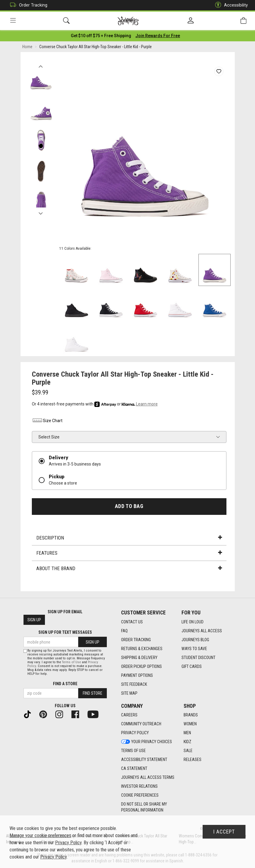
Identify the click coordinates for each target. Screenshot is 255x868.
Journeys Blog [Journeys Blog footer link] (195, 640)
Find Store (93, 693)
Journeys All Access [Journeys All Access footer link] (202, 631)
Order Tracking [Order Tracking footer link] (136, 640)
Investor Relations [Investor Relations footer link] (139, 787)
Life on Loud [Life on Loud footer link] (193, 622)
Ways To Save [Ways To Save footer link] (194, 649)
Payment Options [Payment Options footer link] (137, 675)
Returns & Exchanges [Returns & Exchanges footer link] (142, 649)
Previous (41, 65)
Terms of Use (71, 662)
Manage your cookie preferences (40, 835)
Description (129, 538)
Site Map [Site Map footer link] (129, 693)
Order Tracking (27, 5)
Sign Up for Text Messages (65, 633)
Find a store (65, 684)
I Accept (224, 832)
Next (41, 212)
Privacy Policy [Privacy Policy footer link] (135, 733)
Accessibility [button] (230, 5)
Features (129, 553)
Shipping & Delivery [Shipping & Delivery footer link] (139, 658)
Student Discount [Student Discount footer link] (198, 658)
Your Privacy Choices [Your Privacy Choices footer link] (147, 742)
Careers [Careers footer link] (129, 715)
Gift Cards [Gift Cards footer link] (192, 666)
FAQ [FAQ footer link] (124, 631)
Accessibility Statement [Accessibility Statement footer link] (144, 760)
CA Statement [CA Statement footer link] (134, 769)
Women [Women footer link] (190, 724)
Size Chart (47, 421)
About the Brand (129, 568)
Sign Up (34, 620)
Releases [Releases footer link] (193, 760)
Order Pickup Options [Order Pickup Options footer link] (141, 666)
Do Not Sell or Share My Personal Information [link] (144, 807)
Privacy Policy (68, 843)
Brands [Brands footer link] (191, 715)
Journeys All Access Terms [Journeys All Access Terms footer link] (148, 778)
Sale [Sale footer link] (188, 751)
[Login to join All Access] (101, 36)
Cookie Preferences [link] (140, 795)
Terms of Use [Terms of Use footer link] (133, 751)
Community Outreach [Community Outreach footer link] (141, 724)
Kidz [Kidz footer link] (187, 742)
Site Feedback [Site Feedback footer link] (134, 684)
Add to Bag (129, 506)
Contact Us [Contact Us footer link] (132, 622)
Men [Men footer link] (187, 733)
